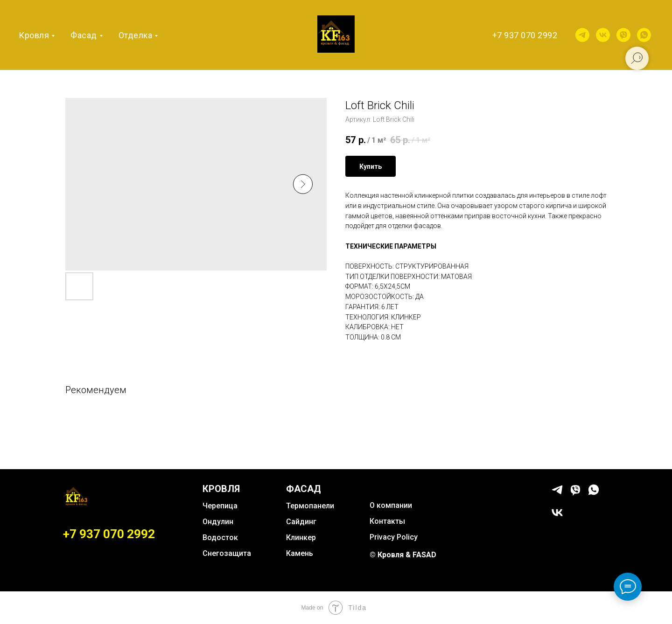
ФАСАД (304, 489)
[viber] (623, 35)
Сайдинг (301, 522)
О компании (391, 505)
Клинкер (301, 537)
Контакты (387, 521)
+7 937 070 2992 (525, 35)
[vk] (603, 35)
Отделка (136, 35)
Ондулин (218, 522)
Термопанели (310, 506)
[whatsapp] (644, 35)
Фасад (84, 35)
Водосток (220, 537)
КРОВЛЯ (221, 489)
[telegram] (582, 35)
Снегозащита (227, 553)
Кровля (34, 35)
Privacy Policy (394, 537)
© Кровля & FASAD (403, 555)
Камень (300, 553)
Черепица (220, 506)
